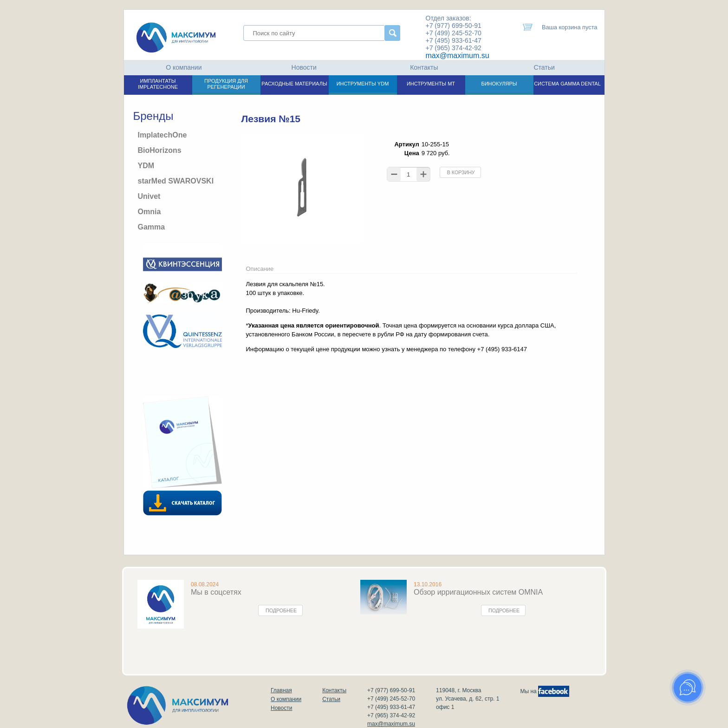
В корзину (461, 172)
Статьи (544, 67)
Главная (281, 690)
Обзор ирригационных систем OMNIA (478, 592)
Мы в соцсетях (216, 592)
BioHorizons (160, 150)
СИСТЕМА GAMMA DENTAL (567, 84)
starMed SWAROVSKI (176, 181)
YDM (146, 166)
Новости (304, 67)
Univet (149, 196)
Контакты (424, 67)
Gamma (152, 227)
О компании (184, 67)
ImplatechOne (162, 135)
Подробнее (281, 610)
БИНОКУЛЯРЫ (499, 84)
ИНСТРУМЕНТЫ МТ (431, 84)
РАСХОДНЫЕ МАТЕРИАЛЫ (294, 84)
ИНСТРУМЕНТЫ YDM (363, 84)
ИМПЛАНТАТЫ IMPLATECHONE (158, 84)
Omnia (149, 212)
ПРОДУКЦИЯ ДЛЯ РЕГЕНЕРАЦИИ (226, 84)
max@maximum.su (458, 56)
